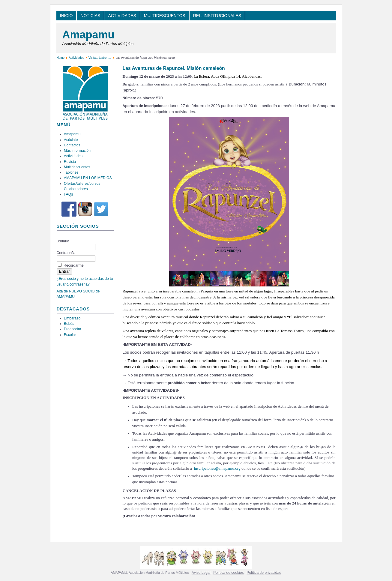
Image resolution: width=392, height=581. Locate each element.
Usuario (63, 241)
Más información (77, 151)
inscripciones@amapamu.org (217, 468)
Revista (70, 162)
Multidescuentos (77, 167)
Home (61, 58)
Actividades (76, 58)
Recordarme (74, 265)
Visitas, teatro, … (100, 58)
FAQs (68, 194)
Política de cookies (228, 573)
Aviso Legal (201, 573)
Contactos (72, 145)
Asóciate (71, 140)
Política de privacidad (264, 573)
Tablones (71, 172)
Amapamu (88, 35)
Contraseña (66, 253)
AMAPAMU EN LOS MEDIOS (88, 178)
